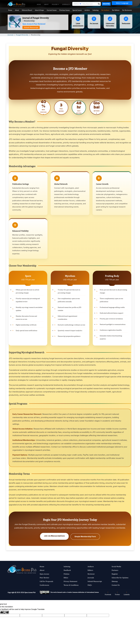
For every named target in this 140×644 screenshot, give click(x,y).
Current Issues (52, 10)
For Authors (106, 10)
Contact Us (116, 585)
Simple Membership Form (85, 536)
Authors (91, 566)
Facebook (108, 593)
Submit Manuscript (31, 27)
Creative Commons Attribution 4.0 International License (83, 592)
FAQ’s (90, 585)
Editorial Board (27, 10)
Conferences (44, 585)
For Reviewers (128, 10)
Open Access (44, 573)
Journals (66, 4)
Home (39, 4)
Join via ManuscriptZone (55, 536)
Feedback (67, 570)
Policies (55, 4)
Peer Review (44, 577)
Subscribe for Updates (120, 577)
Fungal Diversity (22, 35)
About (46, 4)
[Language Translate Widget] (122, 3)
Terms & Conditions (71, 585)
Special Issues (77, 10)
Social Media (116, 566)
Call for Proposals (46, 581)
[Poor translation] (6, 612)
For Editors (117, 10)
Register (106, 4)
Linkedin (127, 593)
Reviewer (91, 573)
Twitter (117, 593)
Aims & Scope (39, 10)
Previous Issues (64, 10)
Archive (87, 10)
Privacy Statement (70, 581)
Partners (115, 570)
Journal (10, 35)
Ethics (66, 577)
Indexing (96, 10)
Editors (90, 570)
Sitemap (115, 581)
